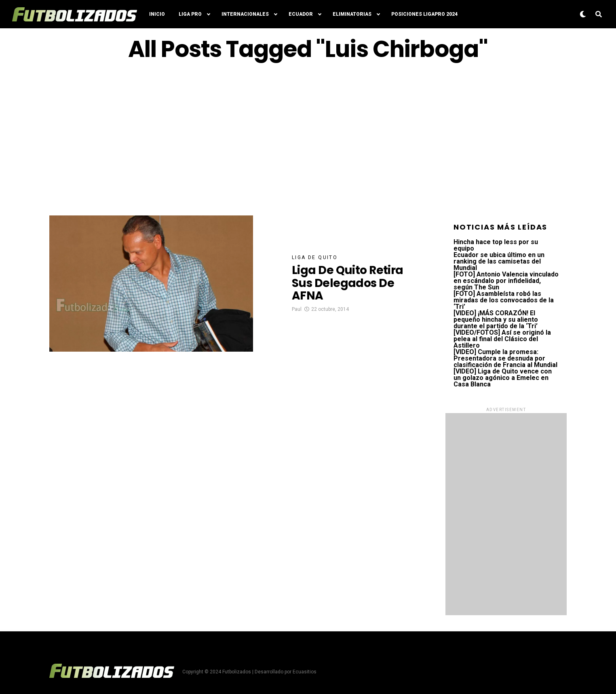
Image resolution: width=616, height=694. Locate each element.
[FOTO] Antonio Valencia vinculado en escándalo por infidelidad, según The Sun (506, 281)
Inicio (157, 14)
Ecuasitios (305, 672)
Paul (297, 309)
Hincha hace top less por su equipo (496, 245)
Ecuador (301, 14)
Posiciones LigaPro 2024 (424, 14)
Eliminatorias (352, 14)
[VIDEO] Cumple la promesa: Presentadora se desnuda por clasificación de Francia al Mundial (505, 358)
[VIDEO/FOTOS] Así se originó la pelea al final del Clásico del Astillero (502, 339)
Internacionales (245, 14)
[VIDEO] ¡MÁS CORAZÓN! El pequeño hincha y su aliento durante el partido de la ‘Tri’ (496, 320)
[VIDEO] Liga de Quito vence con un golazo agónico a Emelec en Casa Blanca (503, 378)
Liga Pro (190, 14)
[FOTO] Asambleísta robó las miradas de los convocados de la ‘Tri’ (504, 300)
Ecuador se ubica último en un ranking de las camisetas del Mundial (499, 261)
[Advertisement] (308, 139)
